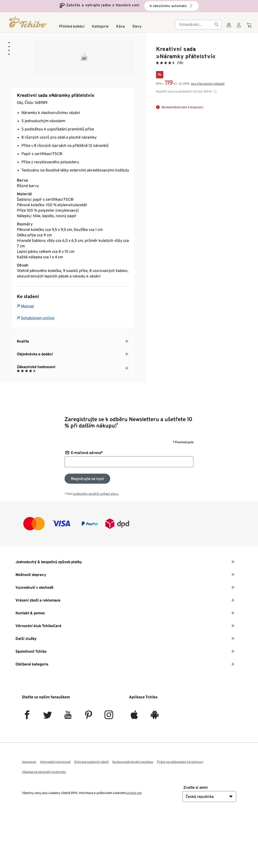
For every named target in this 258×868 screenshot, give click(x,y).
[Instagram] (109, 768)
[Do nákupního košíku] (250, 27)
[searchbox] (195, 25)
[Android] (155, 768)
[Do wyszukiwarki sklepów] (229, 28)
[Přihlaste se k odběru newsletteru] (87, 530)
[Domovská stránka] (28, 22)
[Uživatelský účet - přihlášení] (239, 28)
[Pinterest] (88, 768)
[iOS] (134, 768)
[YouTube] (68, 768)
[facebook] (27, 768)
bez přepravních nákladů (208, 84)
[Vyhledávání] (216, 25)
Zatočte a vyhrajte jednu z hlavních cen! (103, 5)
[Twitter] (48, 768)
